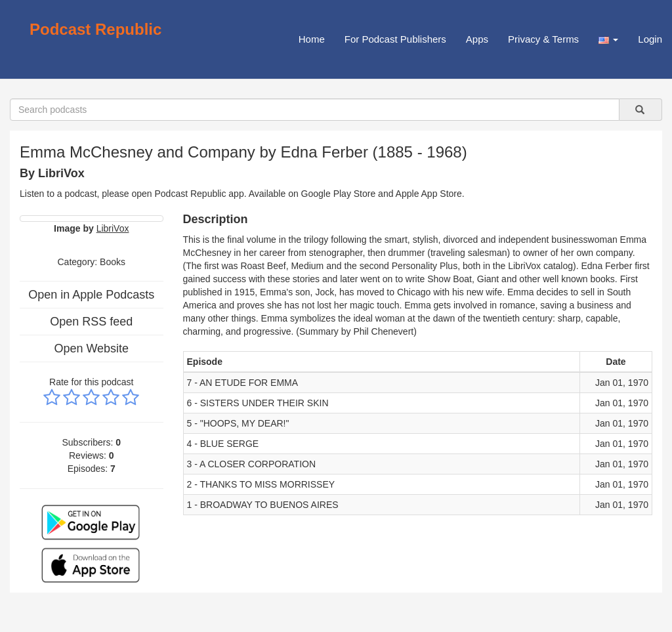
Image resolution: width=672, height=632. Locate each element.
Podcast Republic (95, 29)
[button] (608, 39)
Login (650, 39)
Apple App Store (429, 194)
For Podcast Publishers (395, 39)
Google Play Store (339, 194)
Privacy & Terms (543, 39)
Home (312, 39)
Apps (477, 39)
